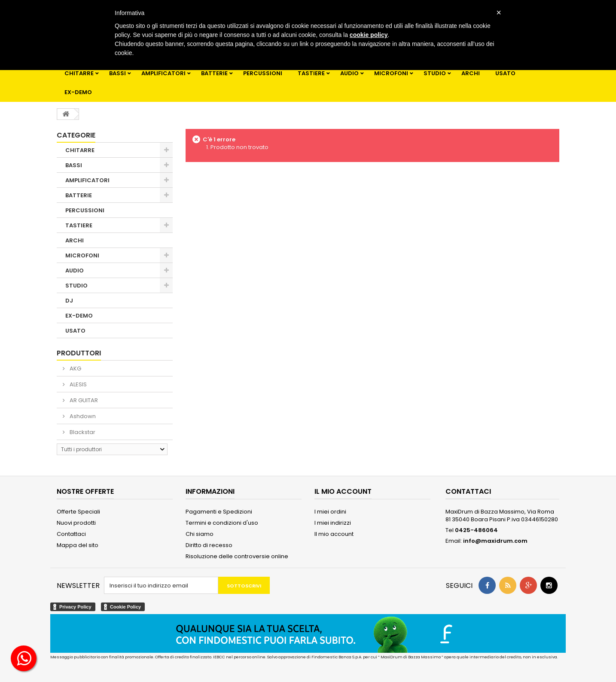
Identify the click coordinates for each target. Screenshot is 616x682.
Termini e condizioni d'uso (222, 523)
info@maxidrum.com (495, 541)
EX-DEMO (78, 92)
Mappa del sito (78, 545)
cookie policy (369, 35)
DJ (69, 301)
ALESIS (78, 384)
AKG (75, 369)
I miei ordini (330, 512)
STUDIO (435, 73)
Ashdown (82, 416)
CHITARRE (79, 73)
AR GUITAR (83, 400)
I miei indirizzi (333, 523)
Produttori (79, 353)
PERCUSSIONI (263, 73)
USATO (505, 73)
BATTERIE (214, 73)
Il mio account (334, 534)
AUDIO (349, 73)
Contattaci (71, 534)
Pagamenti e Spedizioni (219, 512)
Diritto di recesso (209, 545)
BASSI (117, 73)
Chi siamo (200, 534)
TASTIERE (311, 73)
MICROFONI (391, 73)
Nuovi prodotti (76, 523)
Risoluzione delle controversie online (237, 556)
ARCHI (471, 73)
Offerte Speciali (78, 512)
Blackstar (82, 432)
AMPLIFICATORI (163, 73)
